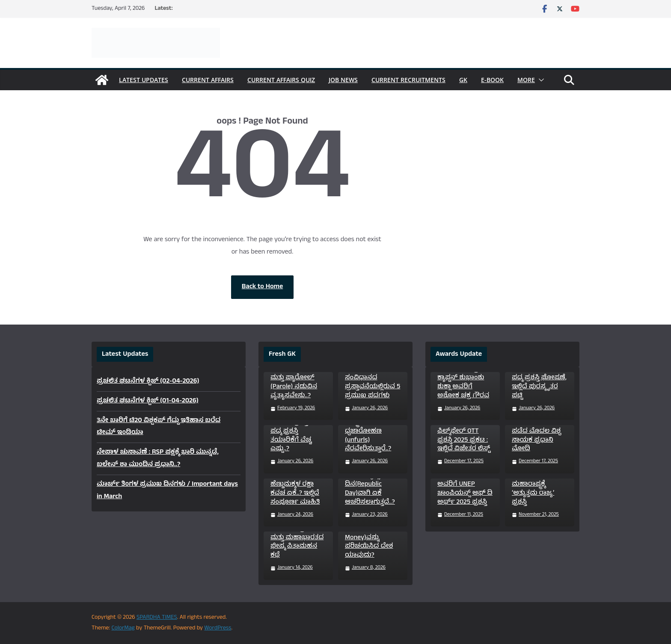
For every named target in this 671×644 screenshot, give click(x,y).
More (526, 80)
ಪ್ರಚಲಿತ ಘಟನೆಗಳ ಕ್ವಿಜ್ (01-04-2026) (148, 401)
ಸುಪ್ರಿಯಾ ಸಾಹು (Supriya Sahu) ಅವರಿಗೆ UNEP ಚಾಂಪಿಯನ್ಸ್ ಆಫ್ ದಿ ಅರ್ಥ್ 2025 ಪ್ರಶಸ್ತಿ (465, 485)
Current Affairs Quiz (281, 80)
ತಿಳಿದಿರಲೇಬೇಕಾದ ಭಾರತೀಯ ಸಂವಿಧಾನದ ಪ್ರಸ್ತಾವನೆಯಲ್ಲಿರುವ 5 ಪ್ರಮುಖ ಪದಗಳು (373, 378)
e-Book (492, 80)
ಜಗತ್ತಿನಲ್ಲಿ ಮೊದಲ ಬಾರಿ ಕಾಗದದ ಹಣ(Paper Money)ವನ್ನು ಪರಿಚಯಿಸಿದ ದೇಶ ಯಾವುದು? (369, 533)
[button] (540, 80)
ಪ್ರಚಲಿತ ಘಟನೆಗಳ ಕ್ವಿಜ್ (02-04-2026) (148, 381)
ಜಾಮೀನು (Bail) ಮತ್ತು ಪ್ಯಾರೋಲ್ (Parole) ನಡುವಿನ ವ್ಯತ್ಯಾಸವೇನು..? (294, 383)
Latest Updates (144, 80)
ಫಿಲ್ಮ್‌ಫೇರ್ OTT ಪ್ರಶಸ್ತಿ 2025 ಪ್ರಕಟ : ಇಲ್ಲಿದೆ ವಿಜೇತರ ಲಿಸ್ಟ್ (464, 440)
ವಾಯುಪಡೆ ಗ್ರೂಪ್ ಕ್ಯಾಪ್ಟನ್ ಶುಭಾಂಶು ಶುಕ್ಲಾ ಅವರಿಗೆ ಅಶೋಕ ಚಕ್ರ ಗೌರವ (463, 383)
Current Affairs (208, 80)
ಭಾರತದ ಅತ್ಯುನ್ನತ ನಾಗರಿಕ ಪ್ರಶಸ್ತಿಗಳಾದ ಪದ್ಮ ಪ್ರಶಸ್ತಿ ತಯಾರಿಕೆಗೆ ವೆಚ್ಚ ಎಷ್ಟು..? (298, 431)
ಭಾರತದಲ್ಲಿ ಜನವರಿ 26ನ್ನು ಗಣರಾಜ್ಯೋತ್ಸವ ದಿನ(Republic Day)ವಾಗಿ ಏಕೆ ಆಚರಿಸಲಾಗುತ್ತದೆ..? (370, 480)
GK (463, 80)
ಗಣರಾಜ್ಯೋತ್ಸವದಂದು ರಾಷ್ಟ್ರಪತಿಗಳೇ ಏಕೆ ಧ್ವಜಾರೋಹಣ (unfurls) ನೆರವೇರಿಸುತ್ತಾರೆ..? (373, 431)
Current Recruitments (408, 80)
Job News (343, 80)
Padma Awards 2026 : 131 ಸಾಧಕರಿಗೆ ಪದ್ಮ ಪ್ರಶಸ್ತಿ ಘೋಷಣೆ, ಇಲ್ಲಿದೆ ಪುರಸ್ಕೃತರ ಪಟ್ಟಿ (539, 378)
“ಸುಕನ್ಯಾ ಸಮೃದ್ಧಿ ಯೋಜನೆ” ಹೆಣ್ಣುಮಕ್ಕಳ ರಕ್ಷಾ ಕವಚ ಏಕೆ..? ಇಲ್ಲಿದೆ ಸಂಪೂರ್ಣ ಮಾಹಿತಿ (295, 485)
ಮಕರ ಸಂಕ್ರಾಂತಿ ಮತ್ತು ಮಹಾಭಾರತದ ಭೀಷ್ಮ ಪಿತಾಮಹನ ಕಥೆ (297, 542)
